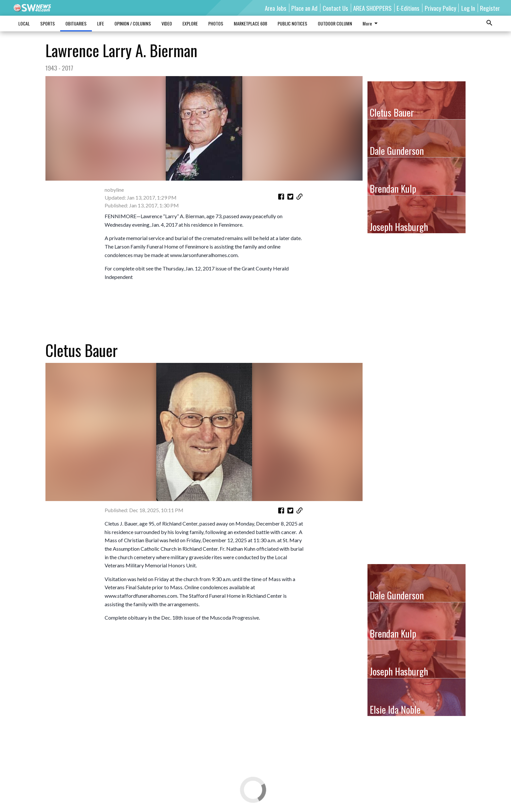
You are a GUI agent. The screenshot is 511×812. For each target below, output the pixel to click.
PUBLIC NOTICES (292, 23)
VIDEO (167, 23)
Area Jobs (276, 8)
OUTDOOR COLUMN (335, 23)
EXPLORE (190, 23)
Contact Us (335, 8)
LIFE (101, 23)
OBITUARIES (76, 23)
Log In (468, 8)
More (371, 23)
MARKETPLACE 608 (250, 23)
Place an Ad (304, 8)
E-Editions (408, 8)
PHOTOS (216, 23)
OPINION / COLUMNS (133, 23)
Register (490, 8)
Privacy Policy (441, 8)
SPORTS (48, 23)
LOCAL (24, 23)
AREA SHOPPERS (372, 8)
